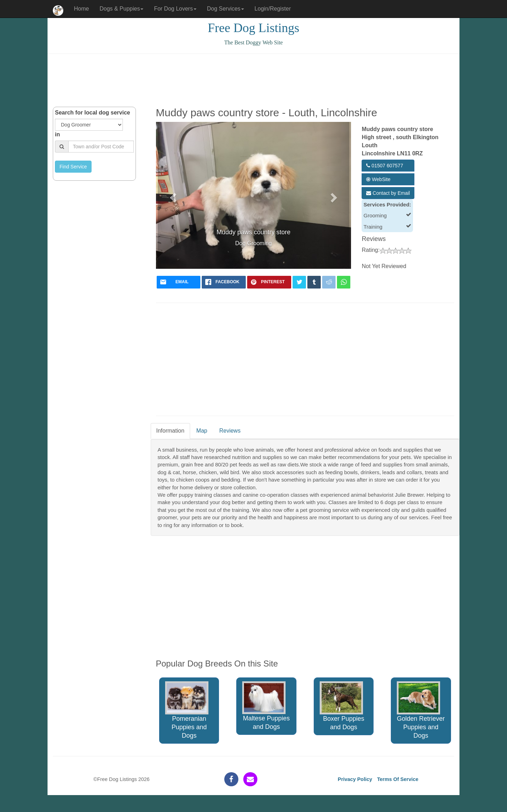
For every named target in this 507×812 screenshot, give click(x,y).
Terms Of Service (398, 779)
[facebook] (224, 282)
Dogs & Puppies (122, 9)
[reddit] (329, 282)
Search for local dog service (92, 113)
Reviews (230, 431)
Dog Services (226, 9)
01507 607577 (384, 166)
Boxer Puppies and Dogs (342, 706)
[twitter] (299, 282)
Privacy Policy (355, 779)
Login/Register (273, 9)
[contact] (250, 779)
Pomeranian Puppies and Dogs (187, 710)
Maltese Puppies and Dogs (266, 706)
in (57, 134)
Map (202, 431)
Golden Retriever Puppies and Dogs (421, 710)
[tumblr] (314, 282)
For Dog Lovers (175, 9)
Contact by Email (388, 193)
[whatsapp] (344, 282)
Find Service (73, 167)
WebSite (378, 179)
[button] (172, 195)
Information (170, 431)
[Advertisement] (254, 80)
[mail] (179, 282)
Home (82, 9)
